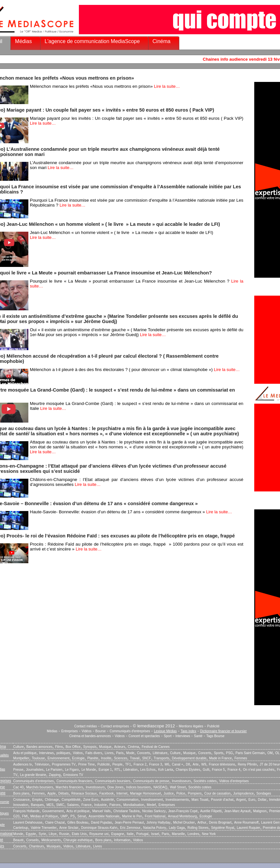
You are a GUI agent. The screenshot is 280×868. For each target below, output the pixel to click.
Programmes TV (64, 764)
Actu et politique (25, 753)
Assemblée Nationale (104, 816)
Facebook (107, 793)
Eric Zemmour (130, 828)
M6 (167, 764)
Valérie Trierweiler (44, 828)
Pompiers (195, 793)
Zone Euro (91, 800)
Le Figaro (72, 770)
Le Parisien (54, 770)
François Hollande (27, 811)
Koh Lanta (166, 770)
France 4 (234, 770)
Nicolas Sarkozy (154, 811)
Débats (64, 793)
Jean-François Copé (183, 811)
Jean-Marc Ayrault (237, 811)
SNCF (147, 758)
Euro (252, 800)
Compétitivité (71, 800)
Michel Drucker (184, 822)
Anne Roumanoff (246, 822)
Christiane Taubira (126, 811)
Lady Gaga (177, 828)
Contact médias (86, 726)
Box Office (73, 747)
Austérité (107, 800)
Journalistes (35, 770)
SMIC (60, 805)
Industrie (100, 805)
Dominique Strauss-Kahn (99, 828)
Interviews (183, 736)
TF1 (128, 764)
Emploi (37, 800)
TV (15, 775)
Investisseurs (181, 781)
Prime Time (87, 764)
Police (181, 793)
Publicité (213, 726)
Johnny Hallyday (158, 822)
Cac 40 (19, 787)
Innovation (21, 805)
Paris (120, 753)
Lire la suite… (167, 86)
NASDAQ (160, 787)
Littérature (160, 753)
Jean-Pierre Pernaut (129, 822)
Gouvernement (53, 811)
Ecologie (78, 758)
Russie (64, 834)
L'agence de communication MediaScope (92, 41)
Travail (135, 758)
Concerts (143, 753)
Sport (168, 736)
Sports (219, 753)
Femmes (241, 758)
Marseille (178, 834)
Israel (155, 834)
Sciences (121, 758)
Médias (23, 41)
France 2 (140, 764)
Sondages (264, 793)
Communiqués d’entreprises (34, 781)
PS (73, 816)
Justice (169, 793)
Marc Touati (200, 800)
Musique (105, 747)
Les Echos (148, 770)
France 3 (155, 764)
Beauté (19, 840)
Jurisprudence (243, 793)
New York (209, 834)
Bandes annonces (39, 747)
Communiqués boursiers (112, 781)
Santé (198, 736)
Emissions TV (73, 775)
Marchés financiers (69, 787)
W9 (204, 764)
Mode (130, 753)
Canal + (177, 764)
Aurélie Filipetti (211, 811)
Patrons (115, 805)
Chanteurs (37, 846)
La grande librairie (33, 775)
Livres (109, 753)
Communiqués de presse (151, 781)
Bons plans (21, 793)
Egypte (31, 834)
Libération (130, 770)
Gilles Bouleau (78, 822)
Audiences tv (23, 764)
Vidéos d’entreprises (234, 781)
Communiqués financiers (74, 781)
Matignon (260, 811)
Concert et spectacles (144, 736)
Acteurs (120, 747)
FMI (25, 816)
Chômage (52, 800)
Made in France (221, 758)
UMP (64, 816)
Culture (19, 747)
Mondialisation (134, 805)
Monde (18, 834)
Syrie (43, 834)
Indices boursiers (139, 787)
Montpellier (21, 758)
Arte (196, 764)
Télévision (42, 764)
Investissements (177, 800)
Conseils (32, 840)
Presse (18, 770)
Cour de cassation (218, 793)
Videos (120, 736)
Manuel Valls (102, 811)
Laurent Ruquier (248, 828)
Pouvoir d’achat (222, 800)
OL (277, 753)
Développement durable (189, 758)
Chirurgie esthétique (78, 840)
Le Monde (89, 770)
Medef (151, 805)
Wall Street (178, 787)
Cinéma (162, 41)
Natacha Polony (155, 828)
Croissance (22, 800)
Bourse (101, 731)
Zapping (55, 775)
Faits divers (94, 753)
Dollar (262, 800)
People (118, 764)
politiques (63, 753)
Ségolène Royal (223, 828)
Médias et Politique (44, 816)
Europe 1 (105, 770)
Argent (241, 800)
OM (270, 753)
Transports (162, 758)
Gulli (206, 770)
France (87, 805)
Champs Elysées (188, 770)
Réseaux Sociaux (84, 793)
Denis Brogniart (220, 822)
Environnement (59, 758)
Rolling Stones (198, 828)
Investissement (152, 800)
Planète (93, 758)
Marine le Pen (132, 816)
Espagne (118, 834)
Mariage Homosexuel (146, 793)
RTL (118, 770)
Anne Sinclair (69, 828)
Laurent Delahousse (28, 822)
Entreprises (70, 731)
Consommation (127, 800)
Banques (37, 805)
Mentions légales (191, 726)
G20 (16, 816)
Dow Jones (115, 787)
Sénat (82, 816)
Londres (193, 834)
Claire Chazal (55, 822)
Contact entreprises (115, 726)
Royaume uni (99, 834)
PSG (229, 753)
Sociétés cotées (205, 781)
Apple (52, 793)
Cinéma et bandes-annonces (90, 736)
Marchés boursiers (39, 787)
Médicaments (51, 840)
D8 (188, 764)
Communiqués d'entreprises (130, 731)
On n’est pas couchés (259, 770)
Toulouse (38, 758)
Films (59, 747)
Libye (53, 834)
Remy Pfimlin (247, 764)
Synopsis (90, 747)
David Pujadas (101, 822)
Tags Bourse (215, 736)
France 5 (218, 770)
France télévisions (222, 764)
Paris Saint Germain (250, 753)
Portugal (142, 834)
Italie (130, 834)
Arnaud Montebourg (182, 816)
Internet (122, 793)
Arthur (202, 822)
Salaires (73, 805)
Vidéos (86, 731)
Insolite (106, 758)
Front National (155, 816)
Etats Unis (79, 834)
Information (122, 840)
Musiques (54, 846)
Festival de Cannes (156, 747)
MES (50, 805)
